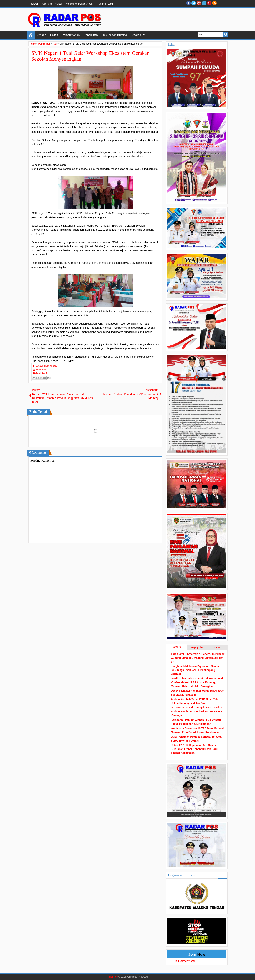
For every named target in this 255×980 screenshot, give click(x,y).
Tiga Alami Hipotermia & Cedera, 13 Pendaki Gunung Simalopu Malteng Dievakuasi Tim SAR (198, 658)
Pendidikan (91, 35)
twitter (194, 3)
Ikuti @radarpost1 (185, 961)
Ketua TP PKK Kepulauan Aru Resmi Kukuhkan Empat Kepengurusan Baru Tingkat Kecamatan (194, 749)
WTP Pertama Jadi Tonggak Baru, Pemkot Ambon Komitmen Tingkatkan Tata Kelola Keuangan (197, 711)
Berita (217, 647)
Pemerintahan (71, 35)
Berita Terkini (42, 370)
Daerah (136, 35)
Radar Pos (112, 977)
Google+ (199, 3)
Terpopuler (197, 647)
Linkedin (204, 3)
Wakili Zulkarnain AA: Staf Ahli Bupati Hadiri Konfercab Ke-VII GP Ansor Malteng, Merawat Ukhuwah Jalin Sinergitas (198, 682)
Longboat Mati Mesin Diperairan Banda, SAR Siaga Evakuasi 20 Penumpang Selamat (195, 670)
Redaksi (33, 4)
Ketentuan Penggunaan (79, 4)
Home (31, 35)
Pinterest (209, 3)
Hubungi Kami (105, 4)
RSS (214, 3)
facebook (188, 3)
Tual (48, 373)
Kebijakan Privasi (52, 4)
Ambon (42, 35)
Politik (54, 35)
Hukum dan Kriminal (115, 35)
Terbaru (176, 647)
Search (226, 35)
